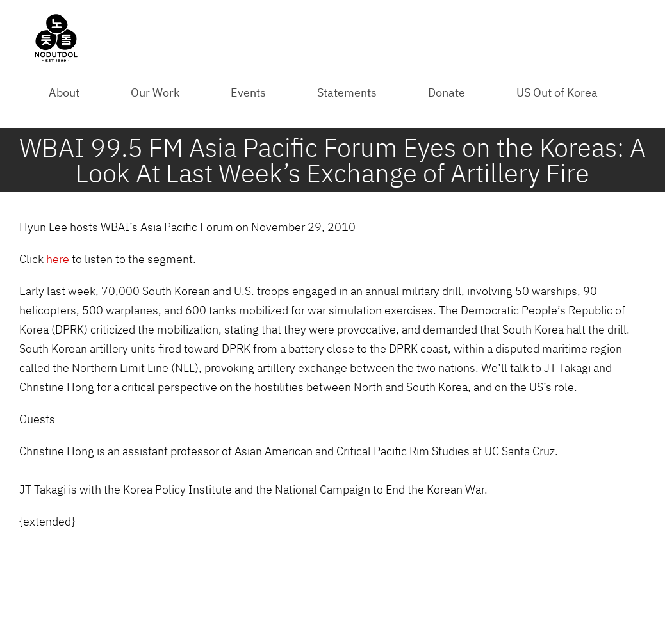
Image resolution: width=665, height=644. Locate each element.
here (58, 259)
